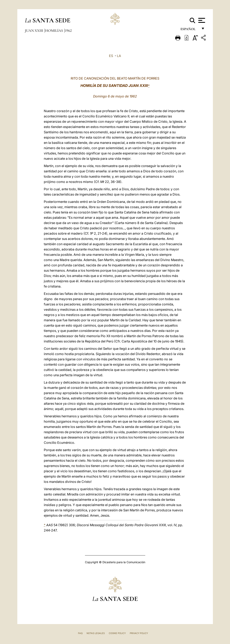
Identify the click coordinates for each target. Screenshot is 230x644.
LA (119, 56)
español (190, 30)
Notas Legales (96, 633)
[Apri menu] (201, 20)
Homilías (54, 31)
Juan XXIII (34, 31)
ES (111, 56)
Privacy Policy (139, 633)
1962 (68, 31)
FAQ (80, 633)
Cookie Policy (117, 633)
